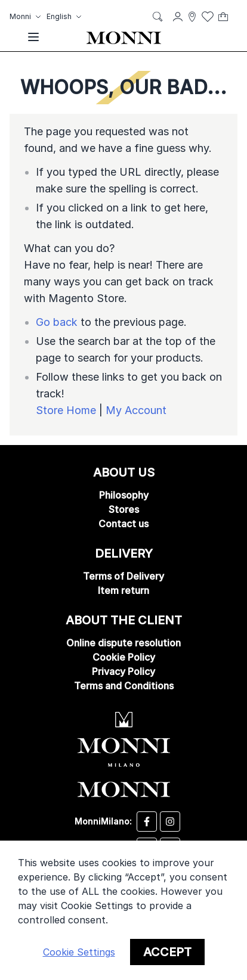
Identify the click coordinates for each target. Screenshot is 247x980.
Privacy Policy (123, 671)
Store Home (66, 410)
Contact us (123, 524)
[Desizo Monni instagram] (170, 822)
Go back (57, 322)
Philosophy (124, 495)
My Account (136, 410)
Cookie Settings (79, 952)
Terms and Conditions (124, 686)
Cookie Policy (124, 657)
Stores (124, 509)
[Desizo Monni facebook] (147, 822)
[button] (27, 17)
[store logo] (124, 37)
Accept (167, 952)
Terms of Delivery (123, 576)
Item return (123, 590)
